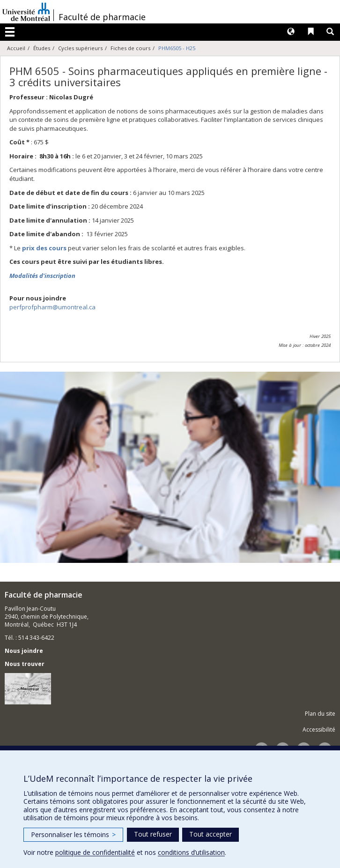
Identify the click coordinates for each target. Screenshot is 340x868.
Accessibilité (319, 730)
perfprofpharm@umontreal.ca (52, 307)
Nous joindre (24, 651)
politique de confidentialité (95, 852)
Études (42, 48)
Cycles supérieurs (80, 48)
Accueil (16, 48)
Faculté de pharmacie (102, 17)
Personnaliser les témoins (73, 834)
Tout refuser (153, 834)
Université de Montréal (26, 12)
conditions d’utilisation (191, 852)
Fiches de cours (130, 48)
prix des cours (44, 248)
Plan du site (320, 714)
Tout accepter (211, 834)
